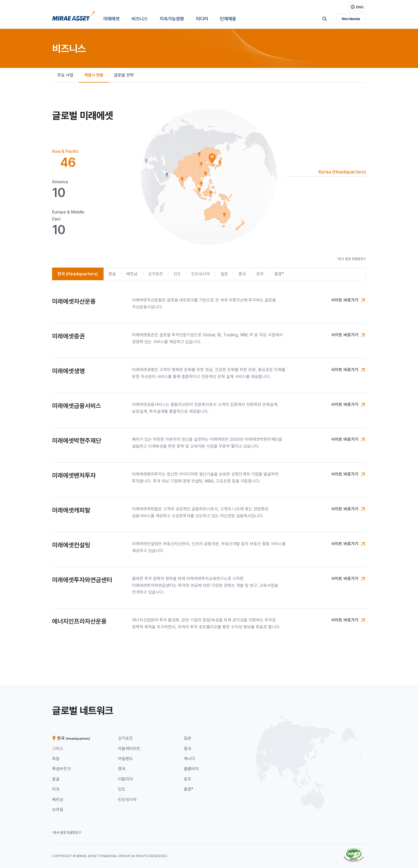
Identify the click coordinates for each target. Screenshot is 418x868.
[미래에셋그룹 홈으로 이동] (74, 17)
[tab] (73, 159)
